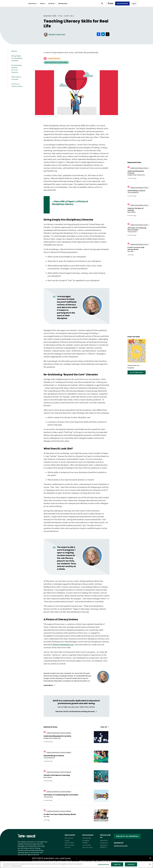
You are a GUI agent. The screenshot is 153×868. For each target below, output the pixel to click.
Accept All (131, 864)
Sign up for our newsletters (127, 836)
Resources (33, 4)
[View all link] (76, 711)
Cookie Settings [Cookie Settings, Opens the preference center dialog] (103, 864)
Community (87, 845)
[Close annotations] (150, 858)
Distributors (104, 843)
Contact (68, 848)
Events (43, 4)
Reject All (117, 864)
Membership (64, 4)
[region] (76, 865)
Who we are (69, 838)
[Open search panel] (102, 4)
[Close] (150, 864)
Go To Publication (136, 372)
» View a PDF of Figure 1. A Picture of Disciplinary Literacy (70, 203)
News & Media (70, 845)
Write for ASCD (88, 848)
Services (52, 4)
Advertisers (104, 840)
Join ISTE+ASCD (122, 4)
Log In (134, 4)
